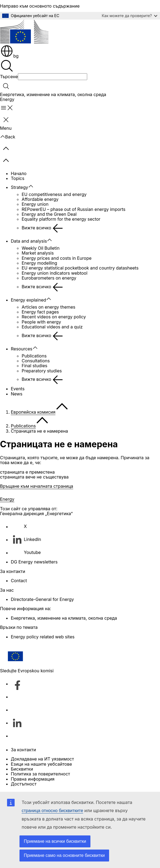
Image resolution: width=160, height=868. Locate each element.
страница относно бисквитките (52, 811)
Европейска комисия (33, 412)
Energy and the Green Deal (49, 214)
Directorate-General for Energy (42, 599)
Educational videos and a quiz (52, 327)
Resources (22, 349)
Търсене (9, 77)
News (17, 394)
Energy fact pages (40, 312)
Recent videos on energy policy (54, 317)
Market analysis (38, 253)
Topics (18, 178)
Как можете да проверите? (130, 16)
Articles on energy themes (48, 307)
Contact (19, 581)
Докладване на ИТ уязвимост (42, 759)
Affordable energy (40, 199)
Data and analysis (29, 241)
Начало (19, 173)
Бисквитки (22, 769)
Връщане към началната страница (37, 486)
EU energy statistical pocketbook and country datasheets (80, 268)
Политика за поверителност (40, 774)
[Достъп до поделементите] (34, 186)
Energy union (35, 204)
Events (18, 389)
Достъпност (24, 784)
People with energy (41, 322)
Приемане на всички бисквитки (55, 841)
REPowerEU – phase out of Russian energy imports (74, 209)
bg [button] (9, 56)
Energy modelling (39, 263)
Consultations (36, 361)
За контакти (23, 750)
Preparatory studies (42, 371)
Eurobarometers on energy (49, 278)
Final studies (35, 366)
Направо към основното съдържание (40, 6)
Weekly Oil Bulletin (41, 248)
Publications (34, 356)
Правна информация (33, 779)
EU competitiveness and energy (54, 194)
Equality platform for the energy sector (61, 219)
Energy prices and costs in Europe (57, 258)
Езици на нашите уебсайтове (41, 764)
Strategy (19, 187)
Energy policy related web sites (43, 637)
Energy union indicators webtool (55, 273)
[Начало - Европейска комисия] (24, 32)
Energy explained (28, 300)
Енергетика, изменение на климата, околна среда (53, 94)
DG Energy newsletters (34, 562)
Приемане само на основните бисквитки (64, 855)
